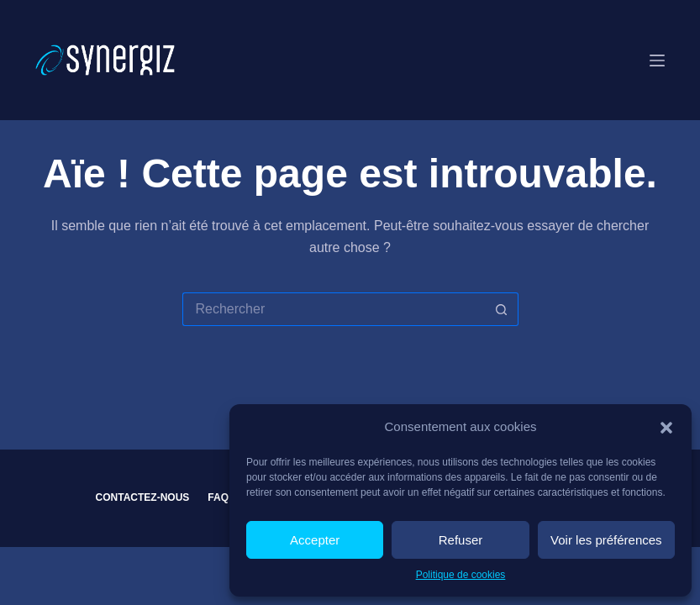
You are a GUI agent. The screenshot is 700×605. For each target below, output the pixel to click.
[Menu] (657, 60)
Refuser (461, 540)
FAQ (218, 497)
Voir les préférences (606, 540)
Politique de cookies (461, 575)
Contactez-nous (143, 497)
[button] (666, 428)
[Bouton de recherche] (502, 309)
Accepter (315, 540)
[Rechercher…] (334, 309)
